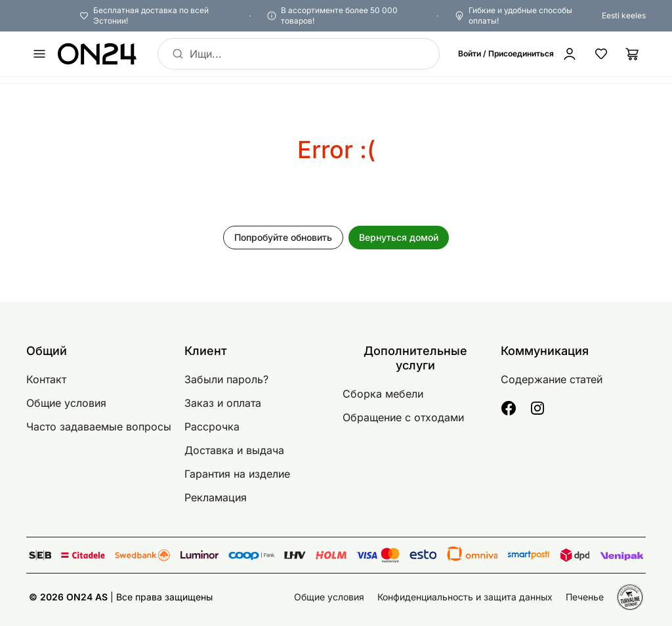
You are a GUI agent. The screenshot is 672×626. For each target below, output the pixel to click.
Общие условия (66, 403)
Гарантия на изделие (237, 474)
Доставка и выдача (234, 450)
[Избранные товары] (601, 54)
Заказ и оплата (223, 403)
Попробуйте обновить (283, 237)
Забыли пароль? (226, 379)
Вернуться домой (399, 237)
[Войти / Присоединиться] (520, 54)
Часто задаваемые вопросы (99, 427)
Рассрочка (212, 427)
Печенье (585, 597)
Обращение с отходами (403, 417)
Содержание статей (552, 379)
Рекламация (216, 497)
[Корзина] (633, 54)
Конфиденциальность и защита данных (465, 597)
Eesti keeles (624, 15)
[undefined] (39, 54)
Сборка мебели (383, 394)
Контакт (46, 379)
